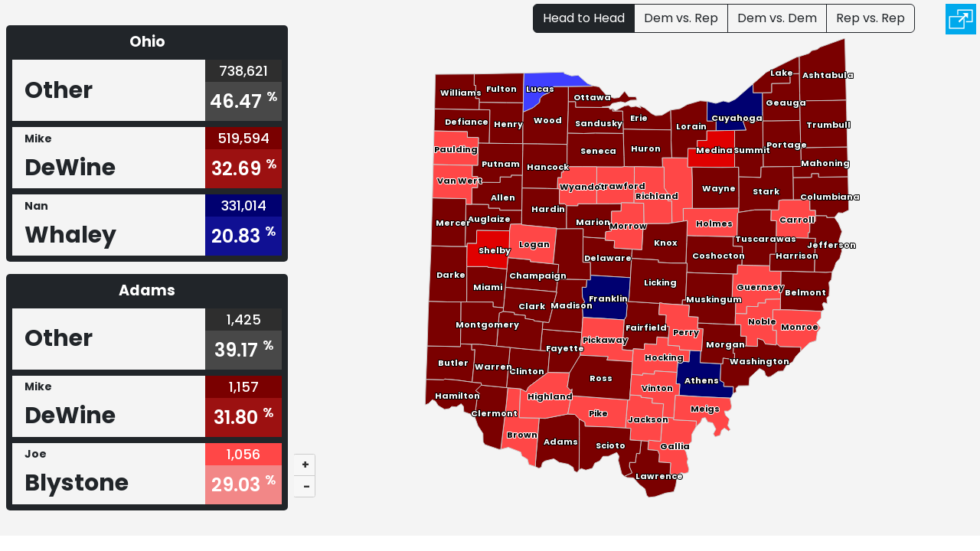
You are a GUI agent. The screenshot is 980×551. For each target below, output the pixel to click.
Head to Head (584, 18)
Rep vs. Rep (871, 18)
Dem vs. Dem (777, 18)
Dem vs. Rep (681, 18)
